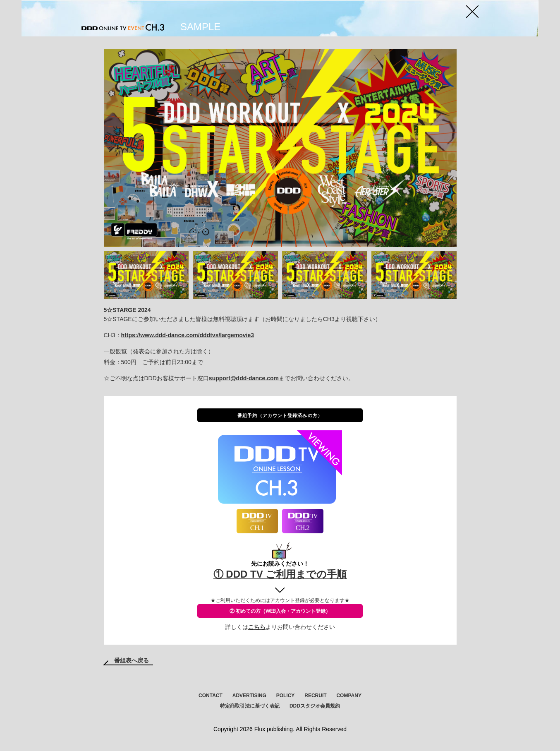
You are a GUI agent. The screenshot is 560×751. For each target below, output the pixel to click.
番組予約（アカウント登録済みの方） (280, 415)
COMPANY (349, 696)
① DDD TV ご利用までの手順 (280, 574)
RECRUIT (315, 696)
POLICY (286, 696)
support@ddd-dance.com (244, 378)
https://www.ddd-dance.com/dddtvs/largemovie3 (188, 335)
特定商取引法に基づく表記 (250, 706)
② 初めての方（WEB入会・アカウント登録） (280, 611)
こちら (257, 627)
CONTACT (211, 696)
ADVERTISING (249, 696)
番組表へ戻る (132, 660)
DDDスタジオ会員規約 (315, 706)
